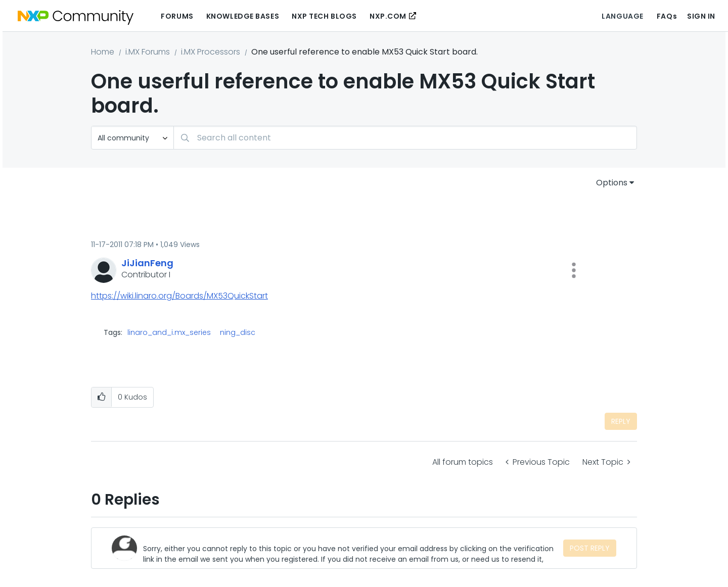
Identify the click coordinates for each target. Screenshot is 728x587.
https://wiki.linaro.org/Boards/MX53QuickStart (179, 296)
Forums (177, 16)
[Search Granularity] (132, 138)
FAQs (667, 16)
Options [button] (612, 183)
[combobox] (405, 138)
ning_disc (238, 332)
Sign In (701, 16)
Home (103, 52)
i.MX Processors (211, 52)
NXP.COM (388, 16)
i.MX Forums (148, 52)
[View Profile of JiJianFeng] (147, 263)
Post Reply (590, 548)
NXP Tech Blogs (324, 16)
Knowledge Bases (243, 16)
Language (622, 16)
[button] (574, 270)
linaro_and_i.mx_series (169, 332)
